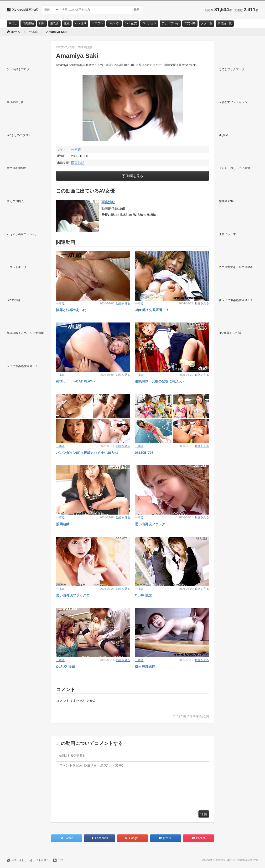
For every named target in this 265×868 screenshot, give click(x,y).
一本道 (76, 149)
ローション (149, 23)
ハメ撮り (81, 23)
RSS (60, 860)
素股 (67, 23)
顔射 (42, 23)
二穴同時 (190, 23)
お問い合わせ (19, 860)
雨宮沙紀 (78, 163)
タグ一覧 (207, 23)
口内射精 (28, 23)
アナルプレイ (170, 23)
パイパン (114, 23)
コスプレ (97, 23)
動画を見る (135, 176)
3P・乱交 (131, 23)
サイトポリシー (42, 860)
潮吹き (54, 23)
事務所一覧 (225, 23)
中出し (13, 23)
